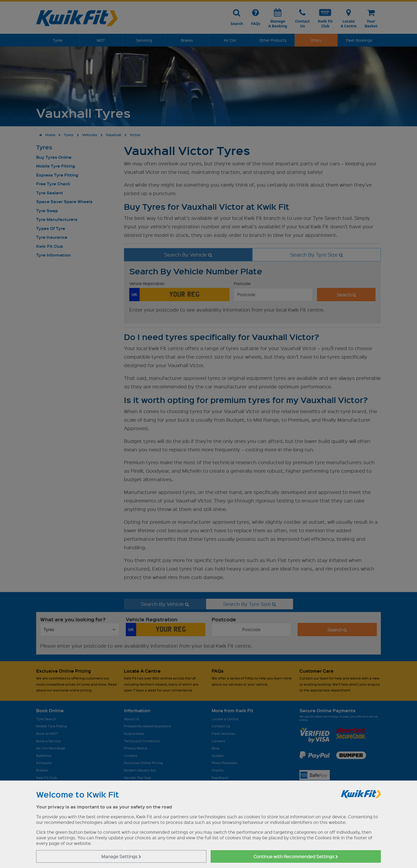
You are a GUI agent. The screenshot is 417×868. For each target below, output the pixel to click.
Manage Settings (121, 856)
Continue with (296, 856)
